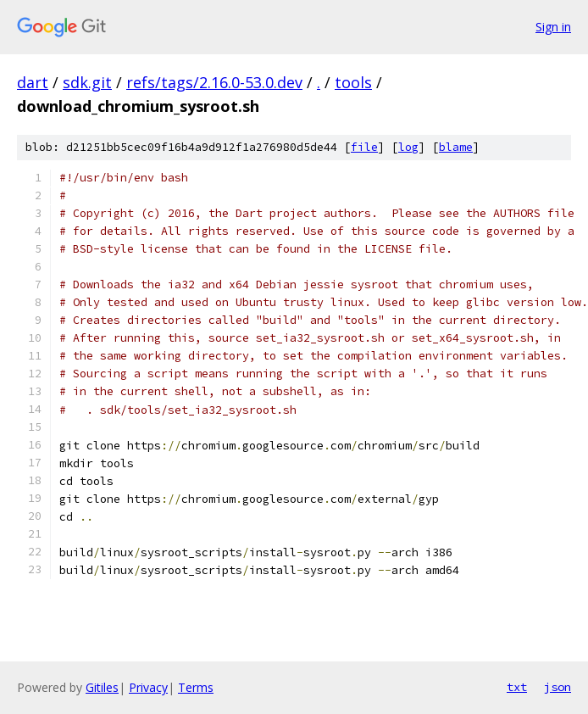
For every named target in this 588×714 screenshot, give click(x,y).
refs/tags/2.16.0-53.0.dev (214, 82)
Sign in (553, 27)
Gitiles (102, 687)
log (408, 147)
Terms (196, 687)
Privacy (148, 687)
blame (456, 147)
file (364, 147)
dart (33, 82)
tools (353, 82)
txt (517, 687)
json (557, 687)
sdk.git (87, 82)
